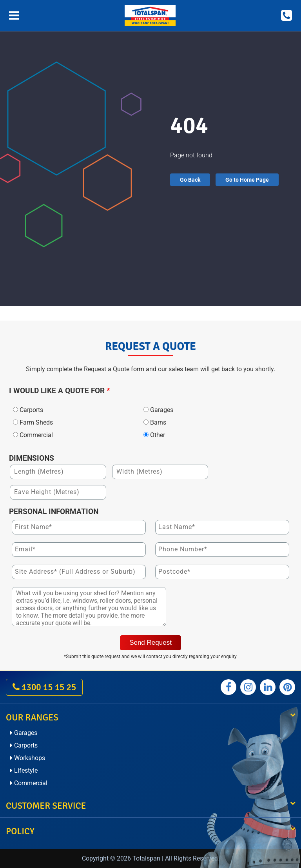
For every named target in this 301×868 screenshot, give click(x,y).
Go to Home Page (247, 180)
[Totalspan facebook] (228, 687)
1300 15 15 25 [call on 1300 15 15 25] (44, 687)
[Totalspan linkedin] (268, 687)
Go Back (190, 180)
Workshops (28, 758)
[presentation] (232, 608)
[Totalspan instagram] (248, 687)
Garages (24, 733)
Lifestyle (24, 770)
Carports (24, 745)
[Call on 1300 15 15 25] (286, 15)
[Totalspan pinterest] (287, 687)
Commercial (29, 783)
